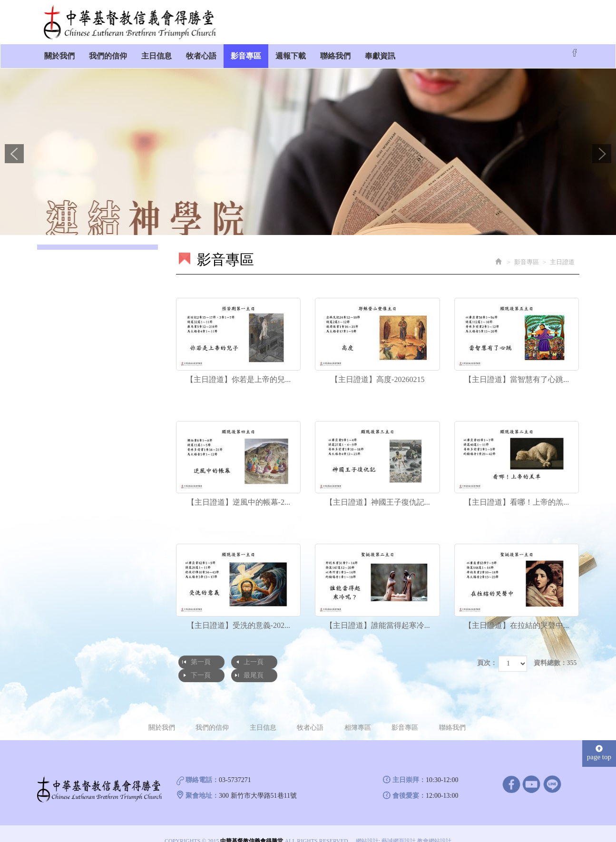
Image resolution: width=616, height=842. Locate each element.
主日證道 (59, 271)
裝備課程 (59, 307)
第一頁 (201, 661)
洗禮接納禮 (63, 342)
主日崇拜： (409, 766)
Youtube (532, 770)
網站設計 (367, 827)
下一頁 (305, 661)
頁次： (487, 663)
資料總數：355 (555, 663)
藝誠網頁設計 (399, 827)
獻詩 (53, 289)
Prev (14, 154)
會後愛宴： (409, 782)
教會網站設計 (434, 827)
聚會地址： (202, 782)
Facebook (575, 53)
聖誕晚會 (59, 324)
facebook (511, 770)
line (552, 770)
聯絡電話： (202, 766)
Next (602, 154)
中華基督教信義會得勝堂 (130, 22)
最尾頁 (357, 661)
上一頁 (253, 661)
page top (599, 739)
